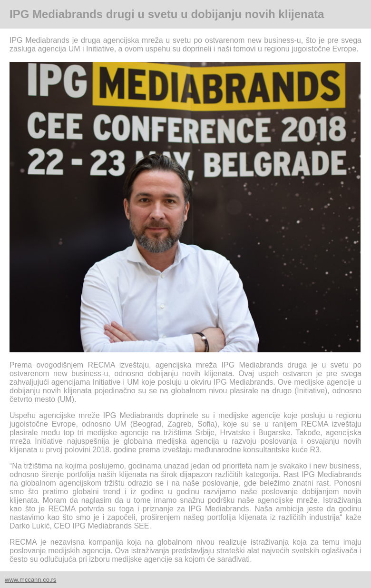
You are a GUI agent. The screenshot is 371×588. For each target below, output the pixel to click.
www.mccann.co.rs (30, 580)
